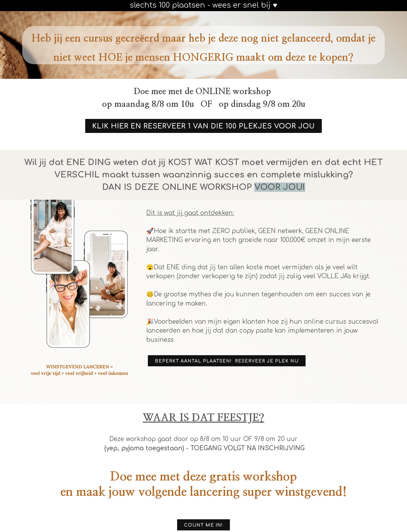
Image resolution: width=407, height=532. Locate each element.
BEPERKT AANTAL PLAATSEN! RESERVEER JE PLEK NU (227, 361)
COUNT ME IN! (203, 525)
